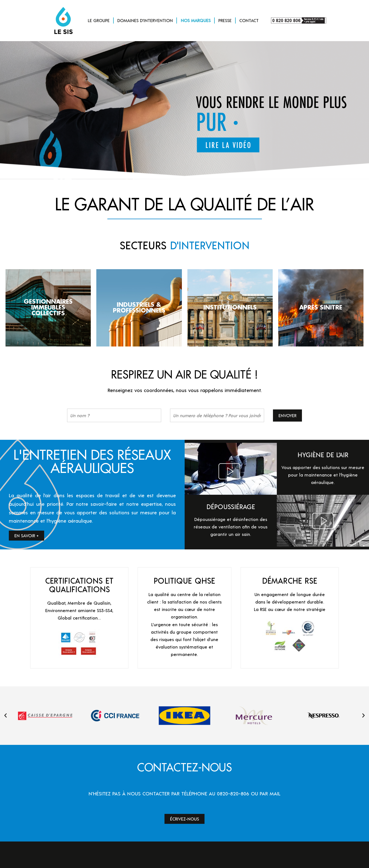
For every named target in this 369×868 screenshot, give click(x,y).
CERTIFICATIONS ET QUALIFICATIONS (79, 585)
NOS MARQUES (196, 20)
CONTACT (249, 20)
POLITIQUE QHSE (184, 580)
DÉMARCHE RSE (290, 580)
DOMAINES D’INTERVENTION (145, 20)
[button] (6, 716)
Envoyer (287, 415)
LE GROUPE (99, 20)
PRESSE (225, 20)
